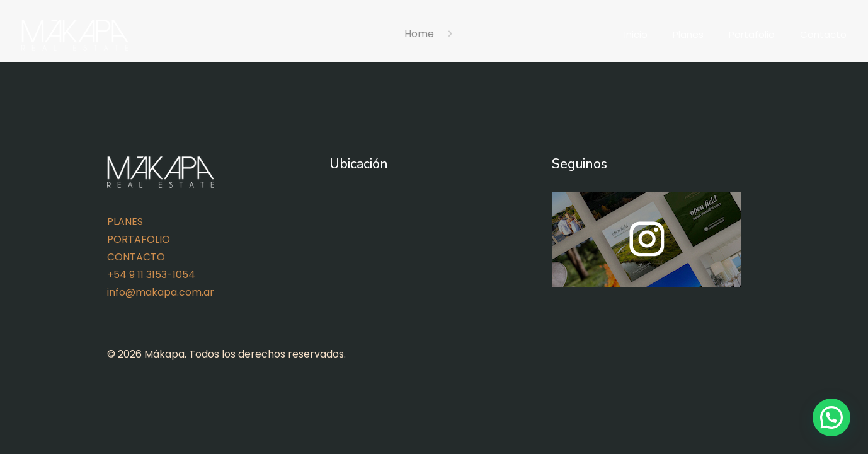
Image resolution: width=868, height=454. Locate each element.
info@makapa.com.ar (161, 292)
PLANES (125, 222)
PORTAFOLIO (139, 239)
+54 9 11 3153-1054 (151, 275)
